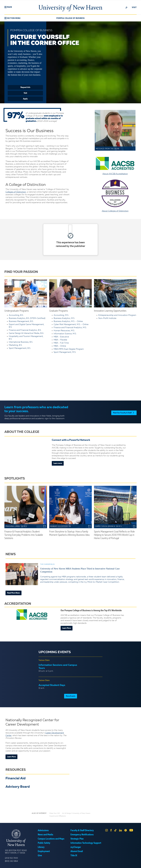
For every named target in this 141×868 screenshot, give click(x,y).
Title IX (74, 856)
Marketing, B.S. (16, 345)
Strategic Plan (77, 839)
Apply (25, 99)
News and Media (45, 835)
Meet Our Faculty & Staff (124, 412)
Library (41, 847)
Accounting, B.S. (16, 315)
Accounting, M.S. (61, 315)
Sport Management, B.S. (20, 348)
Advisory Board (18, 787)
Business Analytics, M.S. (64, 318)
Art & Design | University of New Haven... (77, 813)
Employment (44, 851)
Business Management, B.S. (21, 321)
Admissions (43, 830)
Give (40, 856)
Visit (25, 93)
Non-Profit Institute (107, 318)
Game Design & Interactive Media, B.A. (26, 333)
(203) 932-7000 (11, 858)
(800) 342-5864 (11, 861)
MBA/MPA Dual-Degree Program (69, 349)
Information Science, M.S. (65, 334)
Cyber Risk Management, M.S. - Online (71, 324)
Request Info (25, 87)
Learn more (58, 463)
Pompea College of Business (70, 18)
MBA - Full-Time (61, 343)
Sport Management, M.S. (65, 352)
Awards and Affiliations (58, 816)
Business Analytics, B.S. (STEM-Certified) (27, 318)
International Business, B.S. (21, 342)
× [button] (139, 863)
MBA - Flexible (60, 340)
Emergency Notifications (82, 835)
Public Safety (44, 843)
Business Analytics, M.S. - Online (68, 321)
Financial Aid (16, 778)
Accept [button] (100, 865)
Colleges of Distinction (16, 192)
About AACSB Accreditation (115, 166)
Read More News (13, 593)
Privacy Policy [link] (87, 865)
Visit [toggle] (134, 7)
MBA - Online (60, 346)
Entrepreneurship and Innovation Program (117, 315)
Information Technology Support (86, 843)
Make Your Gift (55, 813)
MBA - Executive (61, 337)
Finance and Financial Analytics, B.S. (25, 330)
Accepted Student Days (52, 685)
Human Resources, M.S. (64, 331)
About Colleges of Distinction (115, 196)
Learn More (67, 628)
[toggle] (126, 7)
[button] (8, 7)
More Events (71, 696)
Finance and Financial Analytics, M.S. (70, 328)
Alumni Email (77, 851)
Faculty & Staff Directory (82, 830)
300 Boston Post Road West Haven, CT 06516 (16, 852)
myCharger (76, 847)
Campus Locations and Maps (51, 839)
